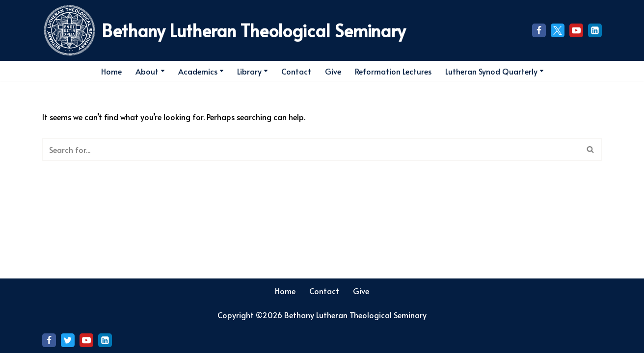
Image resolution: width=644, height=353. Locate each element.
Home (111, 71)
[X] (558, 30)
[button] (163, 71)
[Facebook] (539, 30)
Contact (296, 71)
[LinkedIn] (595, 30)
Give (333, 71)
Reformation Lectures (393, 71)
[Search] (593, 71)
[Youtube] (576, 30)
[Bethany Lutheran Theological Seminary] (224, 30)
